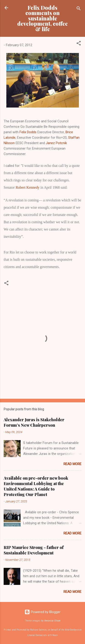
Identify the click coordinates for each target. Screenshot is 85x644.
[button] (79, 44)
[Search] (79, 9)
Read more (72, 464)
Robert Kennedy (28, 187)
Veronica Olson (52, 621)
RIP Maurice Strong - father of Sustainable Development (34, 550)
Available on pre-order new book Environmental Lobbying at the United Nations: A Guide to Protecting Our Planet (36, 486)
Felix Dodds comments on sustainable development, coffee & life (42, 18)
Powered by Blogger (42, 612)
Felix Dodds (28, 132)
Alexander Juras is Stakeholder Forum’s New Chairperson (34, 422)
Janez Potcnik (56, 143)
